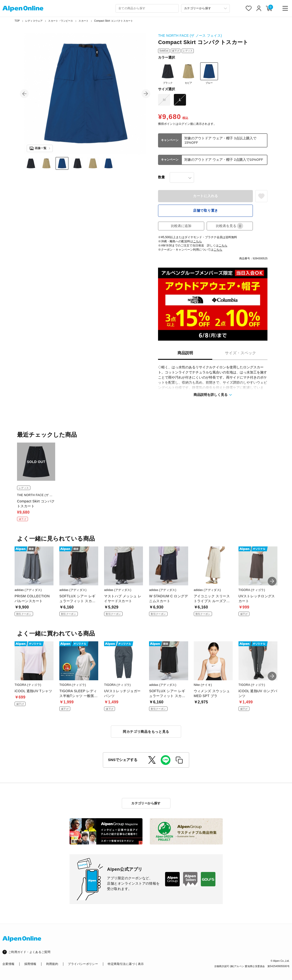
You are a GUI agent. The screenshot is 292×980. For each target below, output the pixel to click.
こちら (197, 241)
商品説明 (185, 353)
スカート (84, 21)
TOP (17, 21)
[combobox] (147, 8)
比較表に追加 (181, 226)
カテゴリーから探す (146, 803)
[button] (24, 94)
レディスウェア (34, 21)
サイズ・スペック (240, 353)
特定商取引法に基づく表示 (126, 964)
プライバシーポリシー (83, 964)
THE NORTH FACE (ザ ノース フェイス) (190, 36)
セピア (188, 73)
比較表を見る (230, 226)
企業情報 (8, 964)
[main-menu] (285, 8)
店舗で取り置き (206, 210)
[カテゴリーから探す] (205, 8)
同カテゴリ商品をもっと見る (146, 732)
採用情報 (30, 964)
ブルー (209, 73)
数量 (161, 177)
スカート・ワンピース (61, 21)
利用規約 (52, 964)
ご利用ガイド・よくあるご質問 (29, 952)
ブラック (168, 73)
